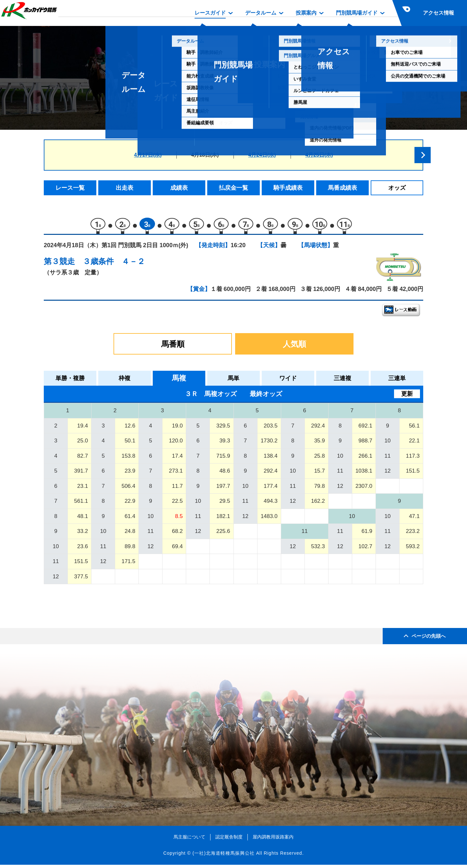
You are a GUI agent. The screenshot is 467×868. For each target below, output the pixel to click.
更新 (407, 397)
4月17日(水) (148, 155)
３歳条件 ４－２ (114, 265)
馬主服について (189, 840)
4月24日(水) (262, 155)
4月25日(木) (319, 155)
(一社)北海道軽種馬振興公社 (223, 856)
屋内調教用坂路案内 (273, 840)
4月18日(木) (205, 155)
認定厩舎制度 (229, 840)
